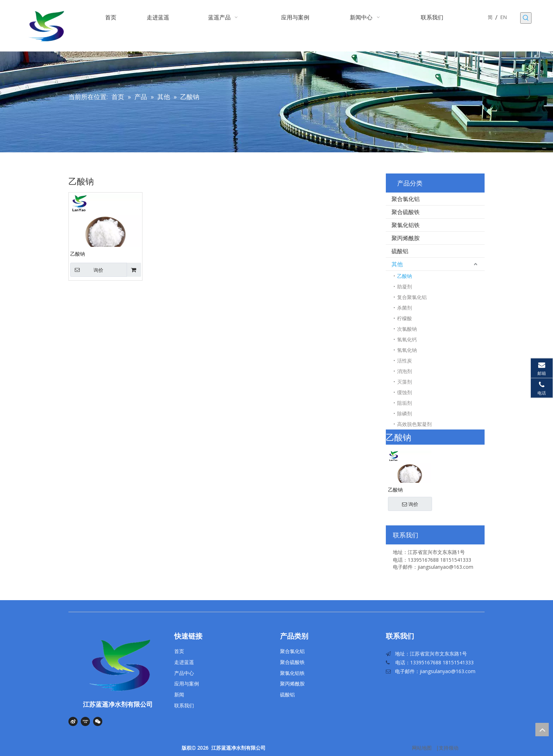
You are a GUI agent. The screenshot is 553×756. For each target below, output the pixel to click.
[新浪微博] (73, 721)
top (542, 730)
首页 (179, 651)
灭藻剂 (405, 382)
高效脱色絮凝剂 (414, 424)
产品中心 (184, 673)
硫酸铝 (400, 251)
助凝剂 (405, 286)
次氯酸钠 (407, 329)
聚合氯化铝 (406, 199)
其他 (397, 264)
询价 (87, 270)
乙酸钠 (78, 254)
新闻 (179, 694)
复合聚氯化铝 (412, 297)
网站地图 (422, 748)
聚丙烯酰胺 (406, 238)
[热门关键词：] (526, 18)
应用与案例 (187, 684)
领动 (454, 748)
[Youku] (85, 721)
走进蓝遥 (184, 662)
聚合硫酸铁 (406, 212)
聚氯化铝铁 (406, 225)
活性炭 (405, 361)
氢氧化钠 (407, 350)
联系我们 (184, 705)
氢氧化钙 (407, 339)
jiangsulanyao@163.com (448, 671)
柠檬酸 (405, 318)
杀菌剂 (405, 308)
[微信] (98, 721)
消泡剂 (405, 371)
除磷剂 (405, 413)
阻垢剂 (405, 403)
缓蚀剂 (405, 392)
